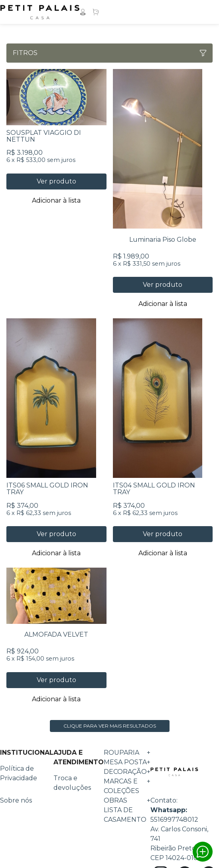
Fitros (109, 53)
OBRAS (127, 801)
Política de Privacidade (19, 773)
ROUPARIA (127, 753)
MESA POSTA (127, 762)
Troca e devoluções (72, 783)
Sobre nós (16, 800)
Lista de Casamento (125, 815)
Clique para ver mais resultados (110, 726)
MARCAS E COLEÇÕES (127, 786)
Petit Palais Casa (174, 772)
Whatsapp (203, 852)
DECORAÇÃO (127, 772)
